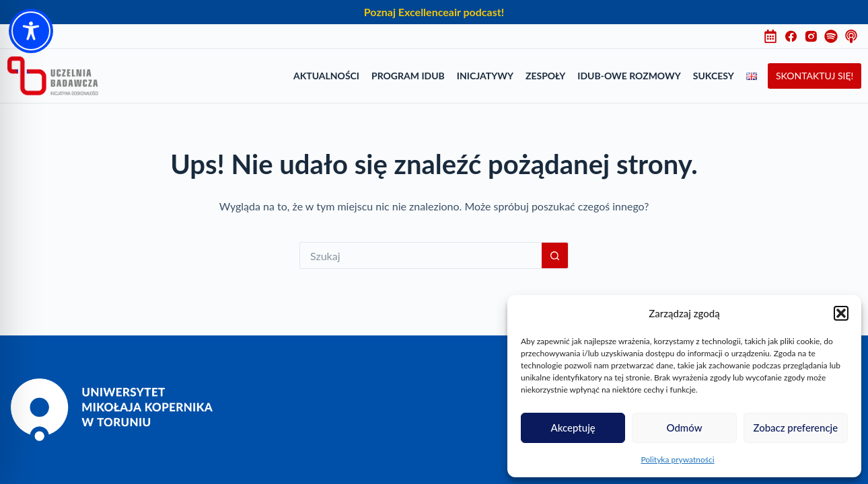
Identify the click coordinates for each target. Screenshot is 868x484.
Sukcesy (714, 76)
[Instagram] (814, 36)
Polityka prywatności (677, 459)
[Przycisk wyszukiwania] (555, 255)
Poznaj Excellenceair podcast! (434, 12)
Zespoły (545, 76)
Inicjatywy (485, 76)
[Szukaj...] (421, 255)
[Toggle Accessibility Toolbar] (31, 31)
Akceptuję (573, 428)
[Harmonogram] (774, 36)
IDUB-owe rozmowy (629, 76)
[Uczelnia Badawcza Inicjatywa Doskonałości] (52, 76)
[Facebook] (794, 36)
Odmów (684, 428)
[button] (841, 313)
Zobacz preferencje (795, 428)
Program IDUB (408, 76)
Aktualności (326, 76)
